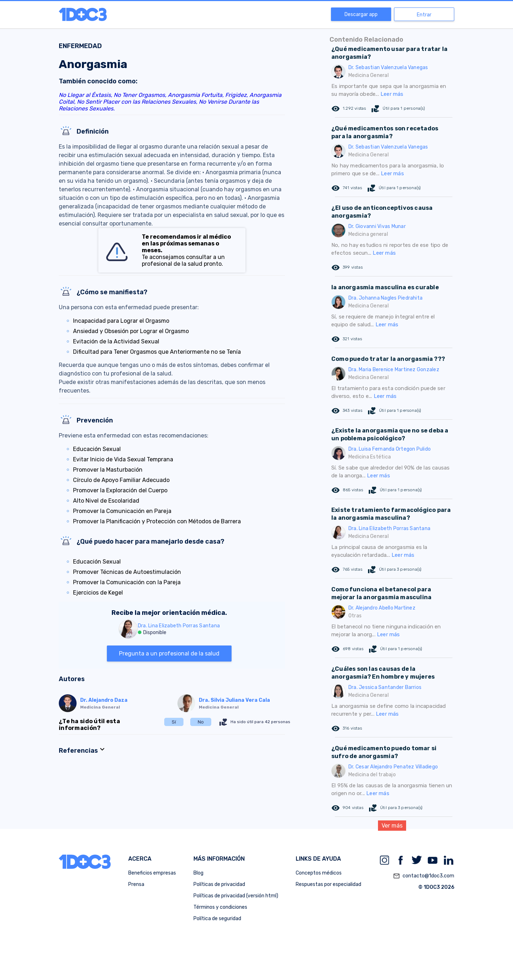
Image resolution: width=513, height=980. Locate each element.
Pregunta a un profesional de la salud (169, 654)
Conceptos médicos (319, 873)
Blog (198, 873)
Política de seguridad (217, 919)
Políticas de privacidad (219, 884)
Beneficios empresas (152, 873)
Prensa (136, 884)
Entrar (424, 15)
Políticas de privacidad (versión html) (236, 896)
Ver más (392, 826)
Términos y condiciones (220, 907)
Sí (174, 722)
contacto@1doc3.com (424, 876)
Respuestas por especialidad (328, 884)
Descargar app (361, 14)
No (201, 722)
